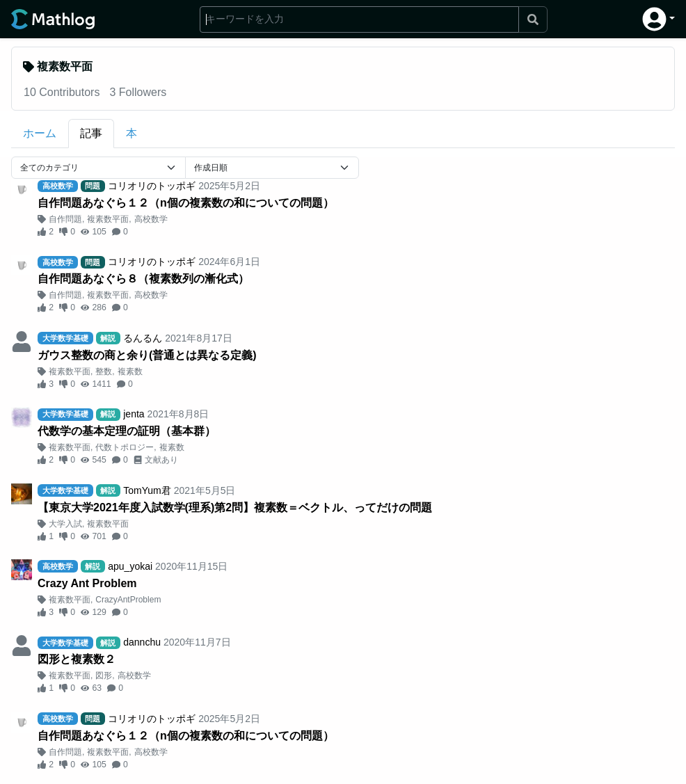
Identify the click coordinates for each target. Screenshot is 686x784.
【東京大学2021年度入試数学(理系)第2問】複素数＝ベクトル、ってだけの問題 (235, 507)
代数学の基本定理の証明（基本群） (127, 431)
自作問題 (65, 219)
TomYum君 (147, 490)
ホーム (40, 133)
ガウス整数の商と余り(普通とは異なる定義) (147, 355)
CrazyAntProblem (128, 600)
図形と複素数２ (77, 659)
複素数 (130, 371)
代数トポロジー (125, 447)
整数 (104, 371)
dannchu (142, 642)
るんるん (143, 338)
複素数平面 (108, 219)
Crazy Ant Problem (87, 583)
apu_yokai (130, 566)
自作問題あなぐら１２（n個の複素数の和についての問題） (186, 203)
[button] (659, 19)
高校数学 (151, 219)
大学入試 (65, 524)
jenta (134, 414)
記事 (91, 133)
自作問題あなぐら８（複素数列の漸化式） (143, 279)
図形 (104, 675)
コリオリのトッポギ (152, 186)
